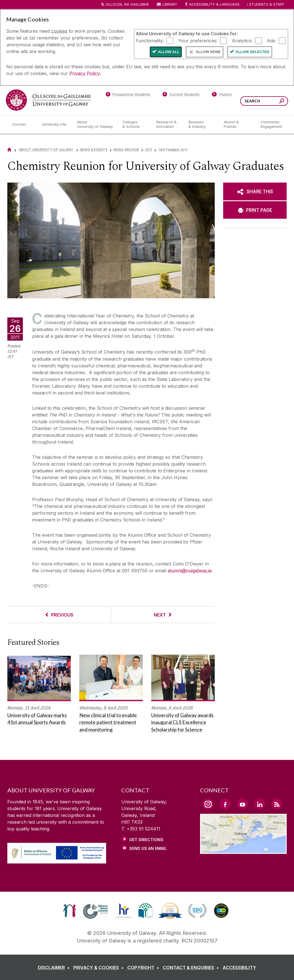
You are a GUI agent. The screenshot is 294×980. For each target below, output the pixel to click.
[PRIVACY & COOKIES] (100, 968)
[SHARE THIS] (255, 191)
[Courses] (22, 124)
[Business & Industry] (201, 124)
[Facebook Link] (225, 804)
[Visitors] (222, 95)
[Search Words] (264, 101)
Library (170, 4)
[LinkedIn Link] (260, 804)
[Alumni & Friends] (238, 124)
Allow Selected (252, 52)
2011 (149, 150)
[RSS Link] (277, 804)
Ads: (272, 40)
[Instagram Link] (208, 804)
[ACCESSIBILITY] (239, 968)
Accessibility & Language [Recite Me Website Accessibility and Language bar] (212, 5)
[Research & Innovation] (168, 124)
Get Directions (146, 840)
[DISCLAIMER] (55, 968)
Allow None (208, 52)
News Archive (126, 150)
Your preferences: (198, 40)
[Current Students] (181, 95)
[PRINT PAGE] (255, 210)
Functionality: (150, 40)
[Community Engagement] (271, 124)
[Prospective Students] (128, 95)
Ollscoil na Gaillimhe (127, 4)
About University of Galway (46, 150)
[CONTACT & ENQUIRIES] (192, 968)
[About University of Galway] (95, 124)
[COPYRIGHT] (144, 968)
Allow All (168, 52)
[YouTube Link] (242, 804)
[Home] (9, 150)
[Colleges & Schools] (135, 124)
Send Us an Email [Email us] (148, 848)
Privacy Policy (85, 73)
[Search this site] (282, 102)
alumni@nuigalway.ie (190, 571)
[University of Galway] (48, 100)
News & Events (94, 150)
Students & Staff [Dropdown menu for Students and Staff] (267, 4)
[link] (70, 911)
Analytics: (242, 40)
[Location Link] (243, 850)
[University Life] (55, 124)
